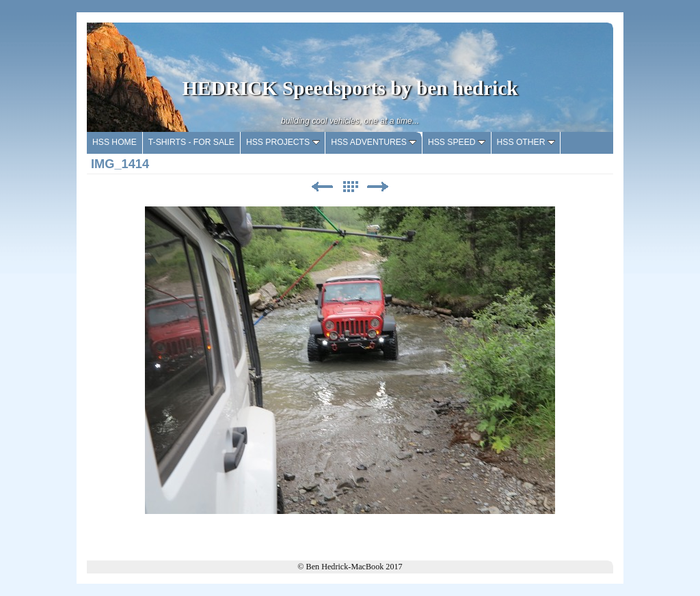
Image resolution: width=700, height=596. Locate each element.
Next (378, 187)
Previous (322, 187)
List (350, 187)
